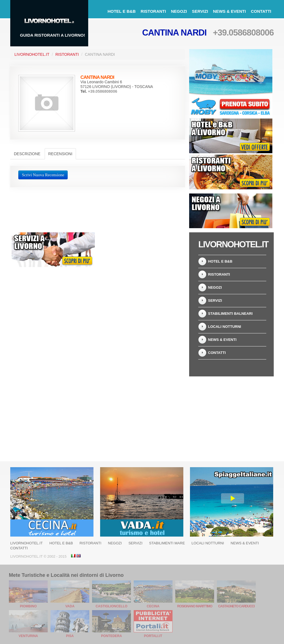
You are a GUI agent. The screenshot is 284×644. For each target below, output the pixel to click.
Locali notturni (225, 327)
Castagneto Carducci (236, 606)
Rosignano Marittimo (195, 606)
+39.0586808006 (243, 33)
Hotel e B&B (122, 11)
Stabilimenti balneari (230, 314)
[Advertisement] (142, 267)
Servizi (200, 11)
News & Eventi (229, 11)
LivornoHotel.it (32, 54)
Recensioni (60, 154)
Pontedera (111, 636)
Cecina (153, 606)
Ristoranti (153, 11)
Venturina (28, 636)
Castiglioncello (112, 606)
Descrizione (27, 154)
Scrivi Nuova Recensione (43, 175)
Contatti (261, 11)
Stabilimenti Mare (167, 543)
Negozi (179, 11)
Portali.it (153, 636)
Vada (70, 606)
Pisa (70, 636)
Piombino (28, 606)
